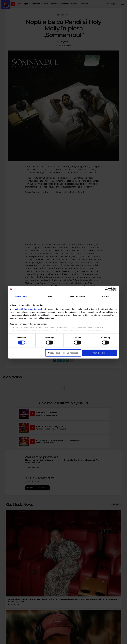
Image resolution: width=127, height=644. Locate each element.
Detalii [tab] (50, 296)
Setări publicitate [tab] (77, 296)
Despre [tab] (105, 296)
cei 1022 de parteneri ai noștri (29, 309)
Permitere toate (100, 353)
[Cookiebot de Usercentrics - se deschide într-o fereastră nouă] (107, 289)
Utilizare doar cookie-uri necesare (63, 353)
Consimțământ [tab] (22, 296)
